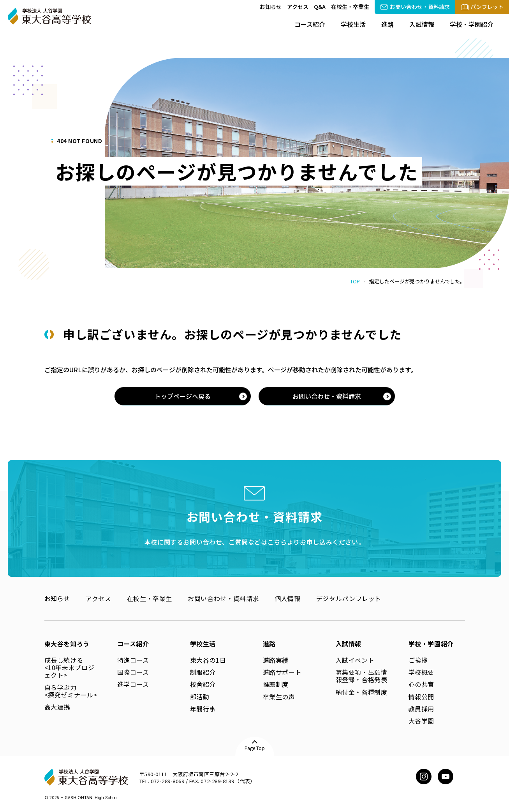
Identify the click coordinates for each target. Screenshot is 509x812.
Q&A (320, 7)
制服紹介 (203, 672)
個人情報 (288, 598)
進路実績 (276, 660)
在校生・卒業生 (350, 7)
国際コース (133, 672)
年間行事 (203, 709)
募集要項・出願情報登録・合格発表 (362, 676)
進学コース (133, 684)
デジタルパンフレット (349, 598)
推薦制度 (276, 684)
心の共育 (422, 684)
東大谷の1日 (208, 660)
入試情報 (422, 24)
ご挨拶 (418, 660)
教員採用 (422, 709)
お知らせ (271, 7)
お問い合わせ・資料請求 (223, 598)
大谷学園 (422, 721)
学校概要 (422, 672)
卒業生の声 (279, 697)
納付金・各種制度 (362, 692)
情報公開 (422, 697)
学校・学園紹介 (472, 24)
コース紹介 (310, 24)
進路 (387, 24)
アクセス (298, 7)
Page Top (255, 748)
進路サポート (282, 672)
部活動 (200, 697)
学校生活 (353, 24)
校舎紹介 (203, 684)
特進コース (133, 660)
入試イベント (355, 660)
